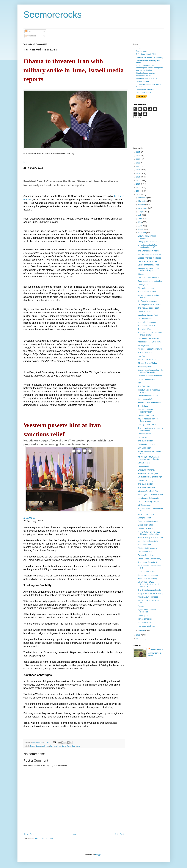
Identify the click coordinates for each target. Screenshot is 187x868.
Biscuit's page (141, 51)
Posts (29, 31)
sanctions (62, 746)
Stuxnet (141, 274)
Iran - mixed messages (147, 322)
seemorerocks (157, 649)
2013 (138, 195)
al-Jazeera (29, 518)
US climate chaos (145, 319)
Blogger (98, 855)
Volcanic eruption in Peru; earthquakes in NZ (148, 246)
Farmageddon (144, 345)
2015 (138, 187)
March (141, 229)
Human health (144, 466)
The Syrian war (144, 406)
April (140, 226)
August (141, 212)
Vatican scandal (144, 623)
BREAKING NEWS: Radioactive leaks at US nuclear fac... (149, 584)
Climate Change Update (148, 363)
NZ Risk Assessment (146, 379)
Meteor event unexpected (148, 575)
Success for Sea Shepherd (149, 338)
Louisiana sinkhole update (148, 498)
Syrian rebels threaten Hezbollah (147, 611)
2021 (138, 166)
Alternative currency (146, 288)
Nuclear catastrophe (146, 415)
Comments (31, 36)
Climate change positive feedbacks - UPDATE (145, 74)
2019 (138, 173)
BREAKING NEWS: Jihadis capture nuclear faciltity (149, 458)
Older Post (119, 834)
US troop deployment (146, 571)
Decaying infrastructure (147, 242)
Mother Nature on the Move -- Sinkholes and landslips (150, 533)
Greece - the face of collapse (149, 258)
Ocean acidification (145, 525)
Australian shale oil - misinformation (146, 411)
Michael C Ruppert (143, 93)
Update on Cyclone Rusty (148, 315)
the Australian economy (147, 301)
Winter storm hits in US (147, 359)
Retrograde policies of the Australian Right (148, 270)
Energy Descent (144, 518)
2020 (138, 170)
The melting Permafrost (147, 562)
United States (71, 746)
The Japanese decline (147, 292)
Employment (143, 285)
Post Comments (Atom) (44, 839)
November (143, 201)
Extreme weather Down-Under (150, 376)
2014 (138, 191)
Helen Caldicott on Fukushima (150, 403)
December (143, 198)
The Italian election (145, 441)
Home (74, 834)
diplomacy (46, 746)
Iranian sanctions (145, 619)
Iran (52, 746)
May (140, 222)
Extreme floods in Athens (148, 555)
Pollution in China (145, 552)
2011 (138, 638)
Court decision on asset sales (150, 281)
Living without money (146, 470)
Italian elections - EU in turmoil (150, 342)
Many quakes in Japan (147, 399)
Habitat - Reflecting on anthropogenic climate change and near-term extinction (150, 68)
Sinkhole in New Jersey (147, 548)
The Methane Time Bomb (146, 90)
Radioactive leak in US (147, 528)
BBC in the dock (144, 505)
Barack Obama (36, 746)
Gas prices (142, 437)
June (141, 219)
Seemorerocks (53, 15)
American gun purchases (148, 597)
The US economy (145, 352)
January (142, 630)
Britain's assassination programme (147, 237)
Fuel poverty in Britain (147, 626)
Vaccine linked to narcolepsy (149, 254)
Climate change (144, 463)
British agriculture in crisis (148, 521)
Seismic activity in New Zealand (151, 538)
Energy (141, 606)
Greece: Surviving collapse (149, 502)
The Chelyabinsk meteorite (149, 251)
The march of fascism (147, 326)
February (142, 233)
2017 (138, 181)
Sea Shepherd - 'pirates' (148, 261)
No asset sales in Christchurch (150, 349)
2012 (138, 635)
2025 (138, 152)
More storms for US (146, 514)
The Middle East (144, 329)
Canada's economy (146, 480)
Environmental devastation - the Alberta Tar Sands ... (151, 371)
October (142, 205)
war (79, 746)
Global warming (144, 312)
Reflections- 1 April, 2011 (146, 54)
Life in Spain (143, 615)
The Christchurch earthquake (150, 590)
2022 (138, 163)
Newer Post (29, 834)
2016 (138, 184)
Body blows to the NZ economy (150, 593)
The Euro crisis (144, 386)
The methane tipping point (148, 308)
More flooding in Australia (148, 541)
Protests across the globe (148, 473)
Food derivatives (145, 545)
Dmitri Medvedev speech (148, 396)
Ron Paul (142, 356)
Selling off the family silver (148, 265)
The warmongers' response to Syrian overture (150, 334)
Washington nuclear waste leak (150, 494)
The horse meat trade (147, 487)
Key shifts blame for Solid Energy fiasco (148, 420)
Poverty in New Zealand (147, 425)
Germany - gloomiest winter (149, 278)
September (143, 208)
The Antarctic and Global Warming (149, 57)
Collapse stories (144, 434)
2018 (138, 177)
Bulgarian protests (145, 367)
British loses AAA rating (147, 579)
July (140, 215)
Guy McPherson (144, 448)
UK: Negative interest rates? (149, 305)
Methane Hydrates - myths (146, 78)
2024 (138, 156)
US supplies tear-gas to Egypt (150, 477)
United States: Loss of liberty (149, 559)
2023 (138, 159)
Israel (56, 746)
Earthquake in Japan (146, 444)
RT (25, 162)
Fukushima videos (143, 81)
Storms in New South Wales (149, 491)
